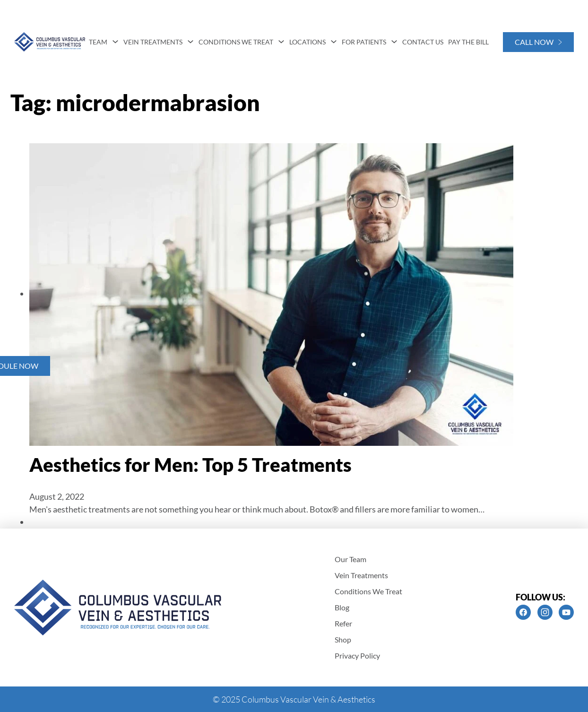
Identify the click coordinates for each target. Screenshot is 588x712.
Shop (343, 639)
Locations (307, 42)
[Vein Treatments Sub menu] (190, 42)
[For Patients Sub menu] (394, 42)
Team (98, 42)
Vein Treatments (153, 42)
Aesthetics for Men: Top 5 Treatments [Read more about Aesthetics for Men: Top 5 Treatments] (190, 465)
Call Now (538, 42)
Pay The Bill (468, 42)
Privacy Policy (357, 656)
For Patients (364, 42)
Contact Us (423, 42)
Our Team (350, 559)
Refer (343, 623)
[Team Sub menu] (115, 42)
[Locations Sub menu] (334, 42)
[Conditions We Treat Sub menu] (281, 42)
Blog (342, 607)
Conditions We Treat (236, 42)
